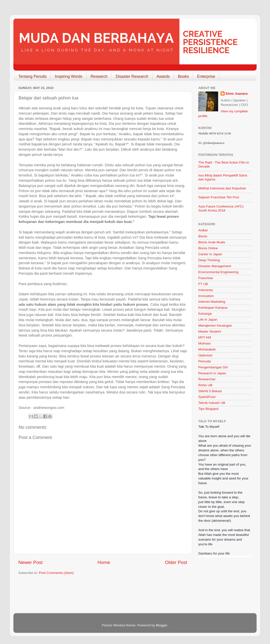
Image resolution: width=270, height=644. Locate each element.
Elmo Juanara (237, 94)
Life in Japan (208, 320)
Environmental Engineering (218, 272)
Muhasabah (207, 349)
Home (104, 562)
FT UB (203, 284)
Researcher (207, 379)
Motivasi (204, 343)
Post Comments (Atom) (56, 573)
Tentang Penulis (33, 76)
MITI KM (205, 337)
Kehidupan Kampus (213, 308)
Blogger (162, 625)
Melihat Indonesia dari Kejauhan (222, 188)
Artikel (203, 230)
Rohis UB (205, 385)
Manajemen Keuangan (215, 325)
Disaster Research (132, 76)
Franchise (206, 278)
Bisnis (203, 236)
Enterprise (206, 76)
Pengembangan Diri (213, 367)
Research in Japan (212, 373)
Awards (163, 76)
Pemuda (204, 361)
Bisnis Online (208, 248)
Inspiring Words (69, 76)
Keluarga (205, 314)
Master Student (210, 331)
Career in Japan (210, 254)
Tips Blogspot (208, 409)
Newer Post (31, 562)
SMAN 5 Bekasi (210, 391)
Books (183, 76)
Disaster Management (215, 266)
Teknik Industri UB (212, 403)
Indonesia (206, 290)
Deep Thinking (209, 260)
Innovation (206, 296)
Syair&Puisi (207, 397)
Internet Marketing (212, 302)
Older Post (176, 562)
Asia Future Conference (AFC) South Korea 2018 (221, 208)
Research (99, 76)
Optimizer (205, 355)
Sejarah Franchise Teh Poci (219, 197)
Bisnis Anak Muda (212, 242)
